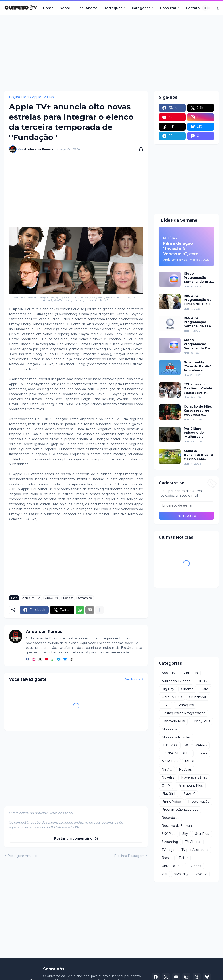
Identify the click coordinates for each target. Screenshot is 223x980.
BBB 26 (203, 681)
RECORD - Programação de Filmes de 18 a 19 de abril (198, 300)
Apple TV (169, 673)
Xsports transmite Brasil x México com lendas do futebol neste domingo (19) (198, 455)
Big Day (168, 689)
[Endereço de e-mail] (186, 505)
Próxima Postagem (129, 856)
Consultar (168, 8)
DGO (166, 705)
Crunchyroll (198, 697)
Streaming (85, 598)
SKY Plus (168, 834)
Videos (196, 866)
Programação (199, 802)
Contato (193, 8)
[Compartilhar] (139, 149)
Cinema (187, 689)
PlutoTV (189, 794)
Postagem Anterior (22, 856)
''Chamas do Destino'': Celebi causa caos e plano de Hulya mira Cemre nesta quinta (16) (199, 388)
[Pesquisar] (215, 8)
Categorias (141, 8)
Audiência (190, 673)
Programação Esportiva (180, 810)
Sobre (65, 8)
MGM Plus (170, 761)
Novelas (168, 777)
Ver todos (133, 679)
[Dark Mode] (207, 8)
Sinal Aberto (87, 8)
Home (48, 8)
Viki (164, 874)
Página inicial (19, 97)
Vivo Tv (201, 874)
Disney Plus (201, 721)
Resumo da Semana (178, 826)
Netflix (167, 769)
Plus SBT (169, 794)
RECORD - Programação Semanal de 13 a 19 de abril (197, 322)
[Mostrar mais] (100, 610)
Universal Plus (172, 866)
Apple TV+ (52, 598)
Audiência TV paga (176, 681)
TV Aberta (193, 842)
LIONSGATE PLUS (176, 753)
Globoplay (169, 729)
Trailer (183, 858)
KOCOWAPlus (196, 745)
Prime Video (171, 802)
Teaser (167, 858)
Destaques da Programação (183, 713)
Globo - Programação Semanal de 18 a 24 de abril (197, 278)
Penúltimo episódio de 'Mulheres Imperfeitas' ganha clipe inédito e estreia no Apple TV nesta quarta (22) (198, 433)
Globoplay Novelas (176, 737)
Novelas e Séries (194, 777)
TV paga (168, 850)
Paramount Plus (190, 785)
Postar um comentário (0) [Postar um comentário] (76, 838)
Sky (185, 834)
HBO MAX (170, 745)
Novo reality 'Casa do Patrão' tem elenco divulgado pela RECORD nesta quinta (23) (197, 366)
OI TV (166, 785)
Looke (203, 753)
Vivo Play (181, 874)
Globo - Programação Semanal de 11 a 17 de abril (197, 344)
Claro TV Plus (172, 697)
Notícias (68, 598)
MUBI (190, 761)
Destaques (113, 8)
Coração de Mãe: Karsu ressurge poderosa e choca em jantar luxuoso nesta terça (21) (198, 411)
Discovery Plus (173, 721)
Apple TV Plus (43, 97)
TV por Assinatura (195, 850)
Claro (204, 689)
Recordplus (170, 818)
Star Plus (202, 834)
